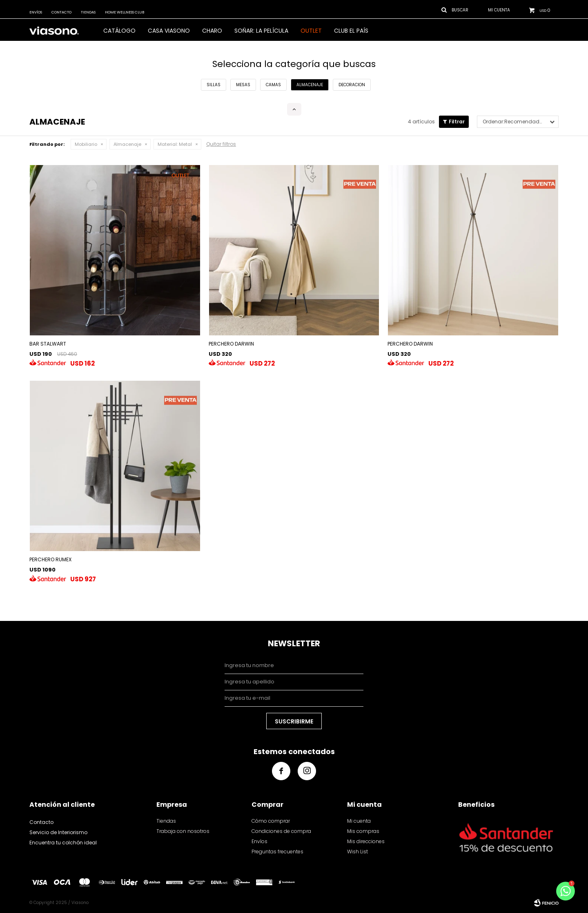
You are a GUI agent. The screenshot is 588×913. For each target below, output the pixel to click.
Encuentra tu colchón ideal (63, 843)
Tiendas (88, 12)
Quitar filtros (221, 144)
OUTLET (311, 31)
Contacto (61, 12)
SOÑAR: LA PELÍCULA (261, 31)
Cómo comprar (271, 821)
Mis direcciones (366, 841)
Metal (175, 144)
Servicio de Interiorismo (58, 832)
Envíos (36, 12)
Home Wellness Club (125, 12)
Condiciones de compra (281, 831)
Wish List (357, 852)
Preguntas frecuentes (277, 852)
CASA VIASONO (169, 31)
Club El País (351, 31)
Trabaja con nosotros (183, 831)
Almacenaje (127, 144)
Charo (212, 31)
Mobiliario (86, 144)
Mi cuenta (359, 821)
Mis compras (363, 831)
